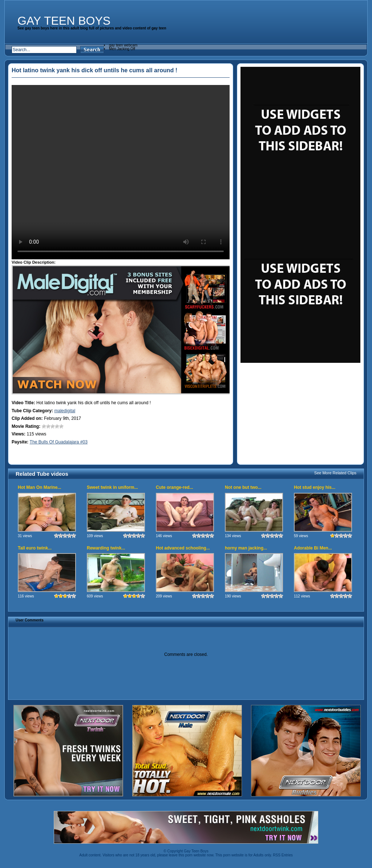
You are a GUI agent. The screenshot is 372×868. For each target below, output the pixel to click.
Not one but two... (243, 487)
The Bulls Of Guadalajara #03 (59, 442)
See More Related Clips (335, 473)
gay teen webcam (123, 45)
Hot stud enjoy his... (315, 487)
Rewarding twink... (106, 548)
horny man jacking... (246, 548)
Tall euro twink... (35, 548)
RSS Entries (283, 855)
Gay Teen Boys (64, 21)
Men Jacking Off (122, 49)
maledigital (65, 411)
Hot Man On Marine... (39, 487)
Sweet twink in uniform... (112, 487)
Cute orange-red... (175, 487)
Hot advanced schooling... (183, 548)
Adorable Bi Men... (313, 548)
